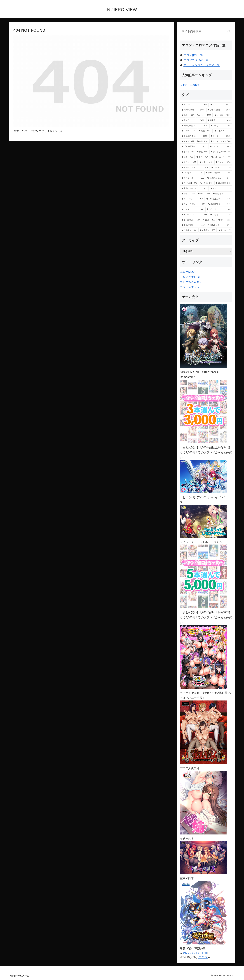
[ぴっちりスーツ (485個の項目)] (221, 152)
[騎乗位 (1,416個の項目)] (219, 120)
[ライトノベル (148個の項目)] (193, 204)
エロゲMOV (187, 272)
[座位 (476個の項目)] (187, 157)
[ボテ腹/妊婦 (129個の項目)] (191, 220)
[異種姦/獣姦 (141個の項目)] (219, 204)
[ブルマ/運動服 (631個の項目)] (194, 147)
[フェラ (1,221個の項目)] (189, 131)
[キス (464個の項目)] (202, 157)
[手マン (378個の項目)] (223, 162)
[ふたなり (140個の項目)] (219, 209)
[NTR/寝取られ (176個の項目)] (218, 199)
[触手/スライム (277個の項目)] (219, 178)
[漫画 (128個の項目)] (209, 220)
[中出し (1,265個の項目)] (221, 126)
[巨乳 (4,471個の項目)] (221, 105)
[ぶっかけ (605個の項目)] (220, 147)
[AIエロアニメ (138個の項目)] (194, 215)
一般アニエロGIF (191, 277)
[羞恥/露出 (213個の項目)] (222, 194)
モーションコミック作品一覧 (202, 65)
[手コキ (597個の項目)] (188, 152)
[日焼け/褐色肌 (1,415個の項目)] (195, 126)
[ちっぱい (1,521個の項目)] (223, 115)
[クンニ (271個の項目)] (206, 183)
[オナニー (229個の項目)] (221, 189)
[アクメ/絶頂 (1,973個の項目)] (219, 110)
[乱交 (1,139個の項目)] (205, 131)
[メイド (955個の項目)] (188, 141)
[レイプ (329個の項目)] (221, 168)
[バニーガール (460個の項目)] (221, 157)
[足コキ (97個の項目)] (225, 230)
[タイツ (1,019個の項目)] (221, 136)
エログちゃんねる (191, 282)
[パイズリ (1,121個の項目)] (223, 131)
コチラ (203, 957)
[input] (206, 31)
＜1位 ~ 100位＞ (190, 85)
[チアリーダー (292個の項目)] (193, 178)
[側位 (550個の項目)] (202, 152)
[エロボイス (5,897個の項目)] (194, 105)
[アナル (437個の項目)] (189, 162)
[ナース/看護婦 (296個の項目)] (218, 173)
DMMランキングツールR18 (195, 953)
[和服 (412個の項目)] (206, 162)
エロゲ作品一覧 (193, 55)
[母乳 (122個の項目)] (224, 220)
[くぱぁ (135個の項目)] (220, 215)
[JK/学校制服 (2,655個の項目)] (193, 110)
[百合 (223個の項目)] (188, 194)
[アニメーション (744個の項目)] (221, 141)
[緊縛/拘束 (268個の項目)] (223, 183)
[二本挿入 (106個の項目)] (189, 230)
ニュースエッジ (190, 287)
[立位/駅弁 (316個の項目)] (192, 173)
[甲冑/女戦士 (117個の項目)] (193, 225)
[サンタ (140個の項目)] (192, 209)
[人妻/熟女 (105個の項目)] (207, 230)
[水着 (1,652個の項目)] (188, 115)
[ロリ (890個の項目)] (202, 141)
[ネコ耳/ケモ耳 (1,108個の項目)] (195, 136)
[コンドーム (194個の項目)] (192, 199)
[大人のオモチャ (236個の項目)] (194, 189)
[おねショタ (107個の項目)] (219, 225)
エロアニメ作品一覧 (196, 60)
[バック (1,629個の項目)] (204, 115)
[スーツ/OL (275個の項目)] (189, 183)
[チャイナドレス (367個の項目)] (195, 168)
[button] (229, 31)
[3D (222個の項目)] (204, 194)
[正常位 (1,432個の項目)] (193, 120)
